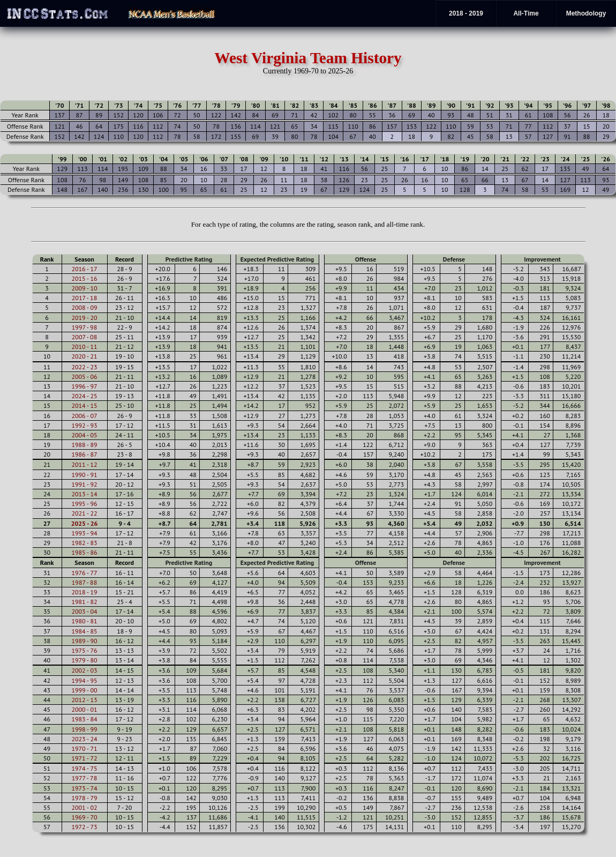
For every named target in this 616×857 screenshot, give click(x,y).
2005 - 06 (84, 377)
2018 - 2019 (466, 13)
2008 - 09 (84, 307)
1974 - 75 (84, 768)
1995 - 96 (84, 504)
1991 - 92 (84, 484)
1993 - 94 (84, 533)
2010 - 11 (84, 346)
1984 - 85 (84, 631)
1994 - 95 (84, 680)
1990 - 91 (84, 475)
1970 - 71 (84, 748)
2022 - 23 (84, 367)
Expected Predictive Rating (277, 259)
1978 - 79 (84, 798)
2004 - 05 (84, 435)
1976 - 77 (84, 573)
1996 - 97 (84, 386)
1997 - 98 (84, 327)
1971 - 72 (84, 758)
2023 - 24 (84, 739)
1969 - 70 (84, 817)
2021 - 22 (84, 513)
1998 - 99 (84, 729)
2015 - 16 (84, 278)
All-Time (526, 13)
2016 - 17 (84, 269)
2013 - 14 (84, 494)
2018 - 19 (84, 592)
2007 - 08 (84, 337)
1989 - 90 (84, 641)
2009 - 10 (84, 288)
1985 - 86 (84, 552)
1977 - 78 (84, 778)
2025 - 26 (85, 523)
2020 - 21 (84, 356)
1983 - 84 (84, 719)
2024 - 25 (84, 396)
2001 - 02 (84, 807)
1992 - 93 (84, 425)
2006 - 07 (84, 416)
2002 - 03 (84, 670)
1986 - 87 (84, 454)
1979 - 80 (84, 660)
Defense (454, 259)
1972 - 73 (84, 827)
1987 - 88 (84, 582)
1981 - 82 (84, 602)
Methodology (586, 13)
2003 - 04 (84, 611)
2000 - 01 (84, 709)
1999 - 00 (84, 690)
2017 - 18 (84, 298)
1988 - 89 (84, 445)
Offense (366, 259)
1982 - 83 (84, 543)
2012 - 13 (84, 700)
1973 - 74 (84, 788)
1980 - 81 (84, 621)
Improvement (542, 259)
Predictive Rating (189, 259)
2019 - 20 (84, 318)
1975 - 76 (84, 650)
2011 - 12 (84, 464)
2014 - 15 (84, 405)
